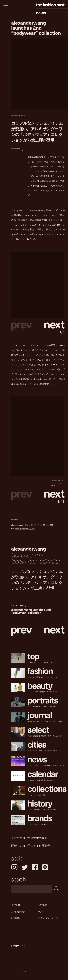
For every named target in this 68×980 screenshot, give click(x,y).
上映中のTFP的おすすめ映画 (29, 838)
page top (18, 945)
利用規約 (16, 918)
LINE (45, 867)
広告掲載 (42, 905)
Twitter (25, 867)
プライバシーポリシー (49, 918)
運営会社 (16, 905)
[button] (51, 324)
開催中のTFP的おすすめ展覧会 (31, 846)
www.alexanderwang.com (25, 529)
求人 (40, 911)
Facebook (35, 867)
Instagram (14, 867)
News (41, 13)
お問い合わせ (18, 911)
